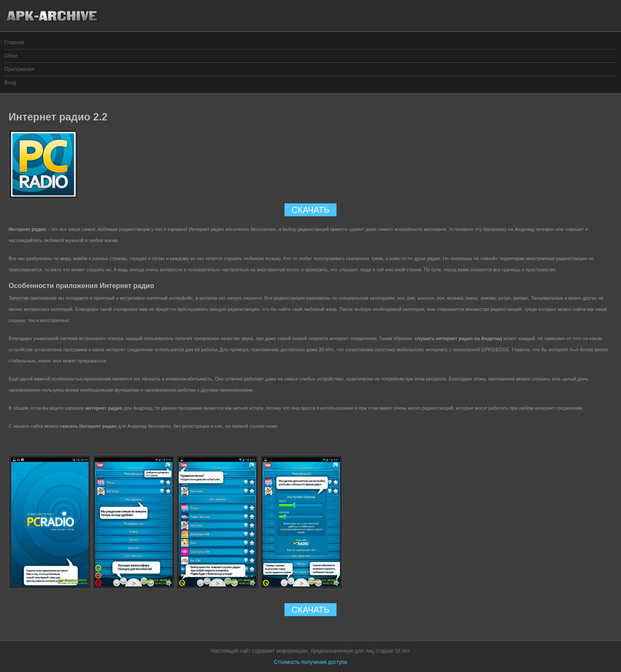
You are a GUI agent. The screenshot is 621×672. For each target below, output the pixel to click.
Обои (11, 56)
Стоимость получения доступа (311, 662)
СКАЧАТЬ (310, 210)
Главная (14, 43)
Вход (10, 83)
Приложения (19, 69)
